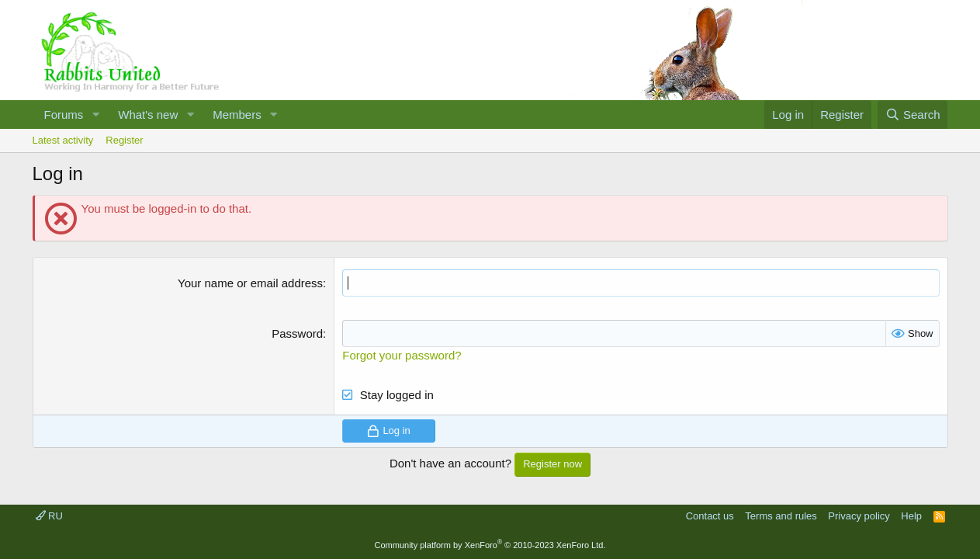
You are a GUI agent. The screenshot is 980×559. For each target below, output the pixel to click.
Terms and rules (781, 516)
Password (297, 333)
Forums (64, 115)
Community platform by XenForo (490, 545)
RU (49, 516)
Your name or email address (250, 283)
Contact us (710, 516)
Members (237, 115)
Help (911, 516)
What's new (148, 115)
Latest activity (63, 140)
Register (124, 140)
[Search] (913, 115)
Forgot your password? (402, 355)
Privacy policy (859, 516)
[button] (95, 115)
